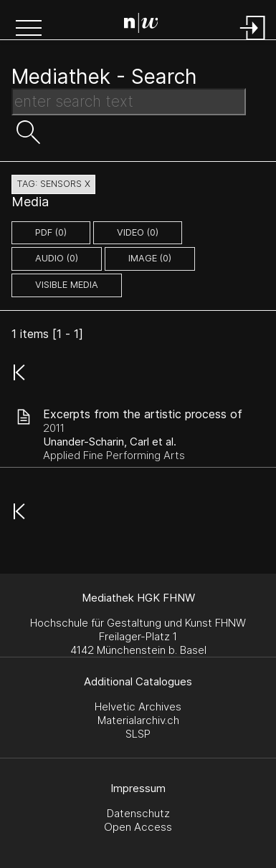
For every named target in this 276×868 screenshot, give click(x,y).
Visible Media (67, 285)
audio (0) (57, 258)
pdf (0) (51, 232)
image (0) (150, 258)
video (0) (138, 232)
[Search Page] (141, 25)
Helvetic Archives (138, 707)
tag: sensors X (53, 184)
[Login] (253, 41)
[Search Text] (129, 102)
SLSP (138, 734)
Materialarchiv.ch (138, 720)
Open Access (138, 827)
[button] (29, 29)
